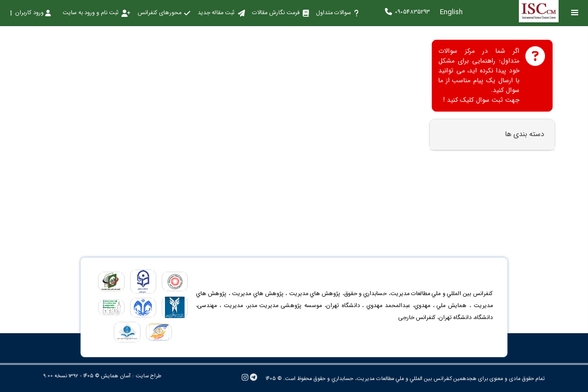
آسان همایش (116, 376)
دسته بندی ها (525, 134)
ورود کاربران (30, 13)
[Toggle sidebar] (575, 13)
